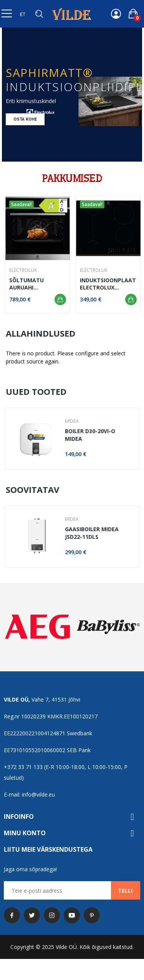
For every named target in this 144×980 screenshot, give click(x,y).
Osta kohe (25, 119)
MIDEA (72, 421)
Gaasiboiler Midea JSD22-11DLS (92, 533)
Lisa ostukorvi (60, 299)
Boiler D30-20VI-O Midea (90, 435)
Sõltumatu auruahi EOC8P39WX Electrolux (26, 284)
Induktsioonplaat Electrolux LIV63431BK (108, 284)
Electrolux (23, 270)
